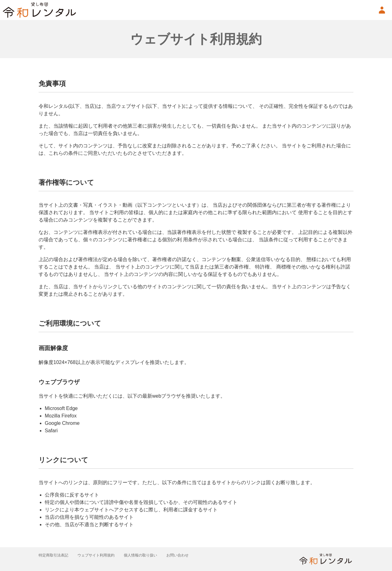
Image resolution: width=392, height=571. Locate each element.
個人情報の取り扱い (147, 555)
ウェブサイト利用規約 (100, 555)
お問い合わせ (187, 555)
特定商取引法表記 (55, 555)
